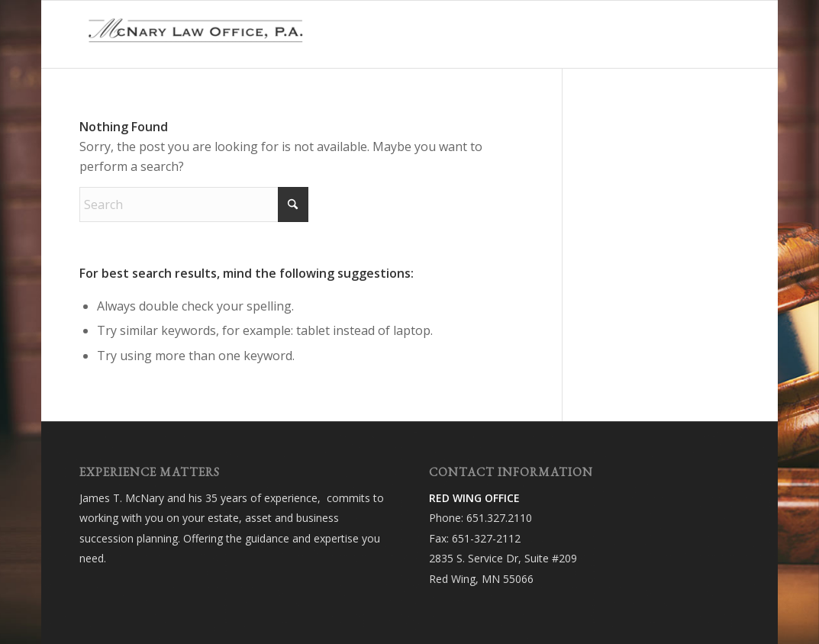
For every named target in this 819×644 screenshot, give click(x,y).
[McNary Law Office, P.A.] (194, 34)
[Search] (194, 204)
